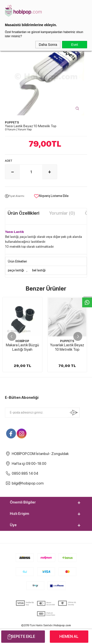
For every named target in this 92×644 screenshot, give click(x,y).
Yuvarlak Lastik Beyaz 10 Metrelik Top (22, 347)
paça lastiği (16, 270)
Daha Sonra (48, 45)
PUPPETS (22, 341)
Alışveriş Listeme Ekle (51, 196)
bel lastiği (39, 270)
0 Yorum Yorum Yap (18, 129)
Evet (75, 45)
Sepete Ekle (23, 636)
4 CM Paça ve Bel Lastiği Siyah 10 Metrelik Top (67, 349)
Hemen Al (69, 636)
